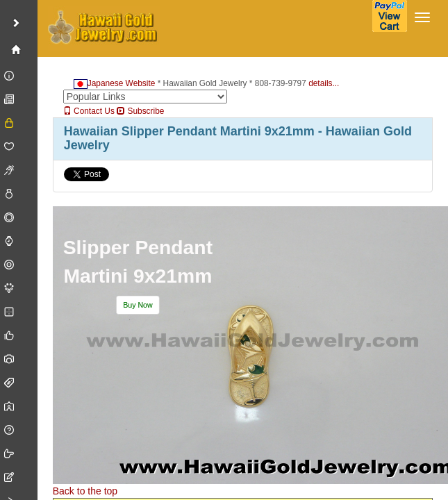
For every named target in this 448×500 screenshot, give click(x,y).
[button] (138, 305)
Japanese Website (115, 83)
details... (324, 83)
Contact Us (89, 111)
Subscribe (140, 111)
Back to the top (85, 491)
